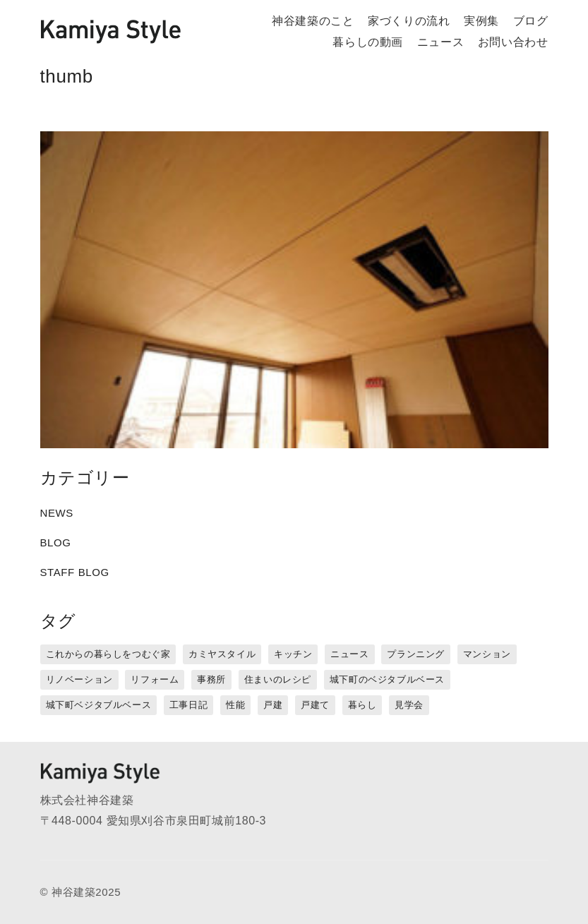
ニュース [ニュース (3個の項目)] (349, 654)
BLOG (56, 542)
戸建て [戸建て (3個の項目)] (315, 705)
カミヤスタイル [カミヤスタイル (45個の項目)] (222, 654)
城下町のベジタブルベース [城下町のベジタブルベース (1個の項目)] (387, 679)
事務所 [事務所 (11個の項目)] (211, 679)
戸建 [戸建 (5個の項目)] (273, 705)
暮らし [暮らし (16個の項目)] (362, 705)
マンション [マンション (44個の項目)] (487, 654)
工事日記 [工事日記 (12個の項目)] (188, 705)
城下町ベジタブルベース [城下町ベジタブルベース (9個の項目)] (99, 705)
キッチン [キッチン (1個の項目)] (293, 654)
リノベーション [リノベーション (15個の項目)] (79, 679)
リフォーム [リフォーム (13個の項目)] (155, 679)
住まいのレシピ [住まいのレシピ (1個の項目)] (278, 679)
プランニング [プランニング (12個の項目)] (416, 654)
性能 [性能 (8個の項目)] (235, 705)
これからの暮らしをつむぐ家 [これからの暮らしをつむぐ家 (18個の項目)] (108, 654)
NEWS (57, 513)
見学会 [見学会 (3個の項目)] (409, 705)
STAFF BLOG (75, 572)
